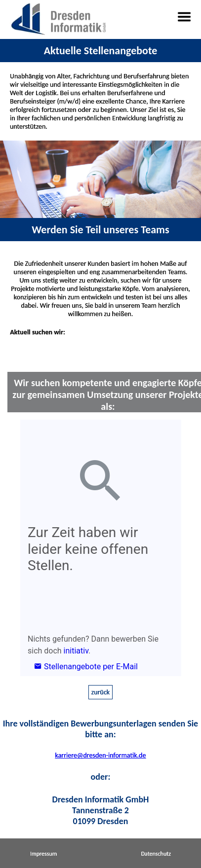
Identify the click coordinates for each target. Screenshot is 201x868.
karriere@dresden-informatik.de (101, 755)
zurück (100, 692)
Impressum (43, 854)
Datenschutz (156, 854)
